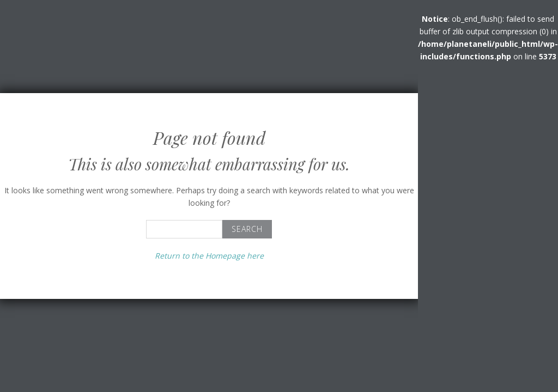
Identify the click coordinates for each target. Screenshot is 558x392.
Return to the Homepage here (209, 256)
